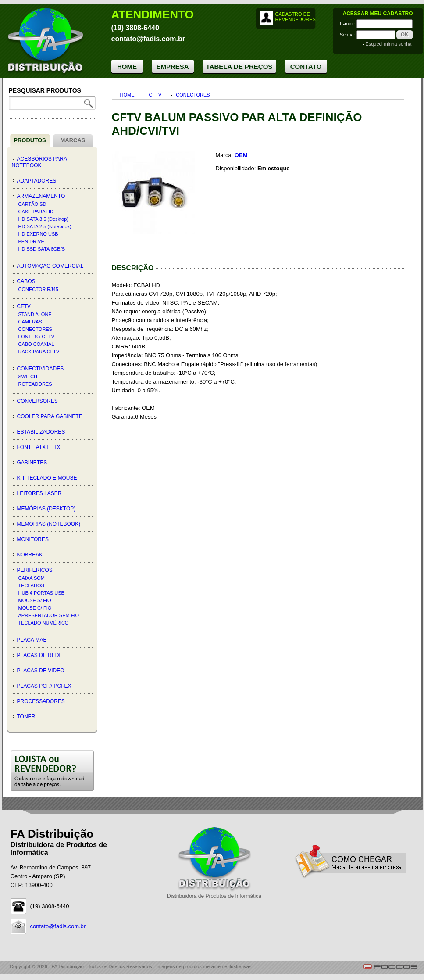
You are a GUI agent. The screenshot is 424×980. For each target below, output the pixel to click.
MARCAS (73, 140)
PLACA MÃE (32, 640)
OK (405, 35)
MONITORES (33, 539)
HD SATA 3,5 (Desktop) (44, 219)
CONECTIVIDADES (41, 369)
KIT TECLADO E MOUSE (47, 478)
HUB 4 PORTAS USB (41, 593)
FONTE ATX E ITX (39, 447)
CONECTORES (35, 329)
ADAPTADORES (37, 181)
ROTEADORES (35, 384)
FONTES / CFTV (37, 337)
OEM (241, 155)
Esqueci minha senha (388, 44)
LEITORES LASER (39, 493)
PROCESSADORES (41, 701)
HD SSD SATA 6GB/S (42, 249)
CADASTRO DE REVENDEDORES (295, 17)
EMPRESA (172, 66)
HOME (127, 66)
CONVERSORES (37, 401)
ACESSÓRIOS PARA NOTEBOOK (39, 162)
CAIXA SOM (32, 578)
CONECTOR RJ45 (38, 289)
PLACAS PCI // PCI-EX (44, 686)
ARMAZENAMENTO (41, 196)
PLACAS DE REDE (40, 655)
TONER (26, 717)
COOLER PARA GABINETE (50, 416)
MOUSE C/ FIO (35, 608)
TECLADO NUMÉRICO (44, 623)
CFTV (24, 306)
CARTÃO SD (32, 204)
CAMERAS (30, 322)
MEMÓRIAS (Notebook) (49, 524)
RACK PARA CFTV (39, 352)
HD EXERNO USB (38, 234)
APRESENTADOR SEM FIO (49, 615)
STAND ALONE (35, 314)
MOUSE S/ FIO (35, 600)
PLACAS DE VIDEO (41, 671)
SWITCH (28, 377)
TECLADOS (31, 585)
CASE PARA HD (36, 212)
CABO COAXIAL (36, 344)
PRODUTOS (30, 140)
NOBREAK (30, 555)
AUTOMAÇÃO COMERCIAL (50, 266)
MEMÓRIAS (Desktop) (46, 509)
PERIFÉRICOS (35, 570)
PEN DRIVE (31, 241)
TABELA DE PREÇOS (239, 66)
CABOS (26, 281)
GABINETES (32, 463)
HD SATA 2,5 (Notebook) (45, 226)
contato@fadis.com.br (58, 926)
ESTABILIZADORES (41, 432)
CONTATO (306, 66)
